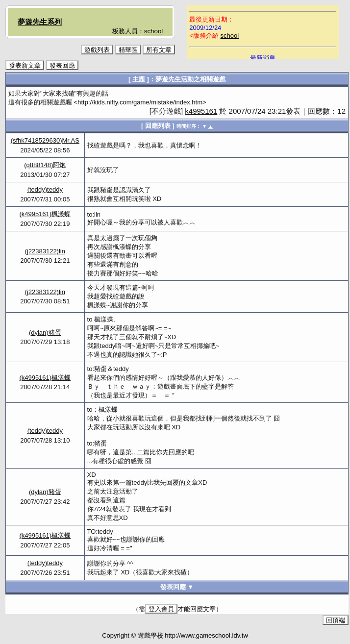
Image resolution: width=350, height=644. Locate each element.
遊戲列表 (97, 50)
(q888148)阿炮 (45, 165)
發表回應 (62, 65)
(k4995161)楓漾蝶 (45, 214)
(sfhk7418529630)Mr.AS (45, 140)
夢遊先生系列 (40, 22)
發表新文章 (25, 65)
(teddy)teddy (45, 189)
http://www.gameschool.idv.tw (206, 635)
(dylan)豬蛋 (45, 333)
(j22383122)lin (45, 251)
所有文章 (159, 50)
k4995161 (201, 111)
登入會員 (161, 609)
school (154, 31)
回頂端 (336, 620)
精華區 (128, 50)
